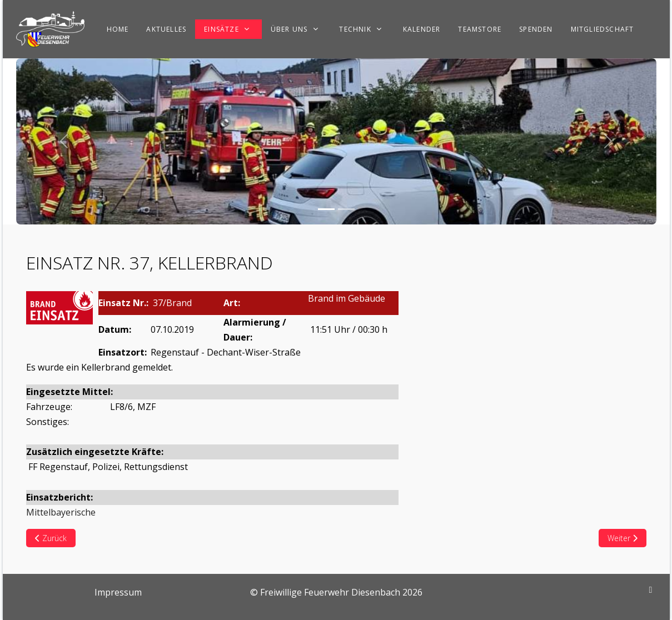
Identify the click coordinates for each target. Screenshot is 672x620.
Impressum (118, 592)
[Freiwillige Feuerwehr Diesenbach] (50, 29)
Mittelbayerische (61, 512)
